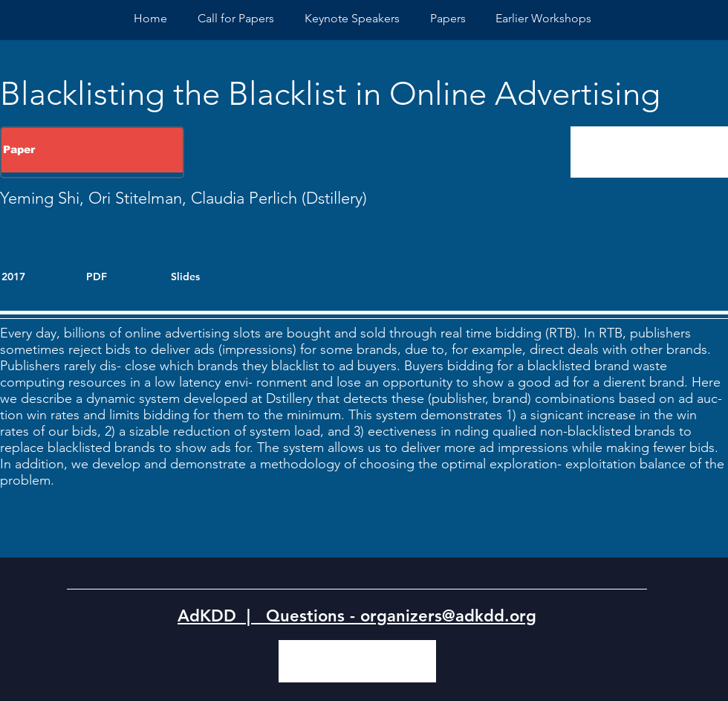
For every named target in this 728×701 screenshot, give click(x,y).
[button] (543, 18)
